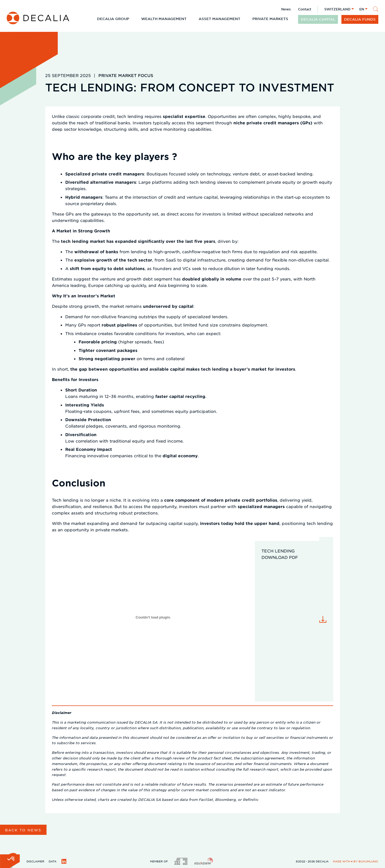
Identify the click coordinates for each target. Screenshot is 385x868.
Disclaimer (35, 861)
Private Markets (270, 19)
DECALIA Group (113, 19)
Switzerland (337, 9)
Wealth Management (164, 19)
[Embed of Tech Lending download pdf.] (153, 617)
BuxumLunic (368, 861)
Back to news (23, 830)
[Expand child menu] (133, 19)
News (286, 9)
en (362, 9)
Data (53, 861)
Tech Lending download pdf (280, 554)
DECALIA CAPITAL (318, 19)
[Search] (376, 9)
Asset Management (220, 19)
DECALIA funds (360, 19)
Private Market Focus (126, 75)
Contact (305, 9)
